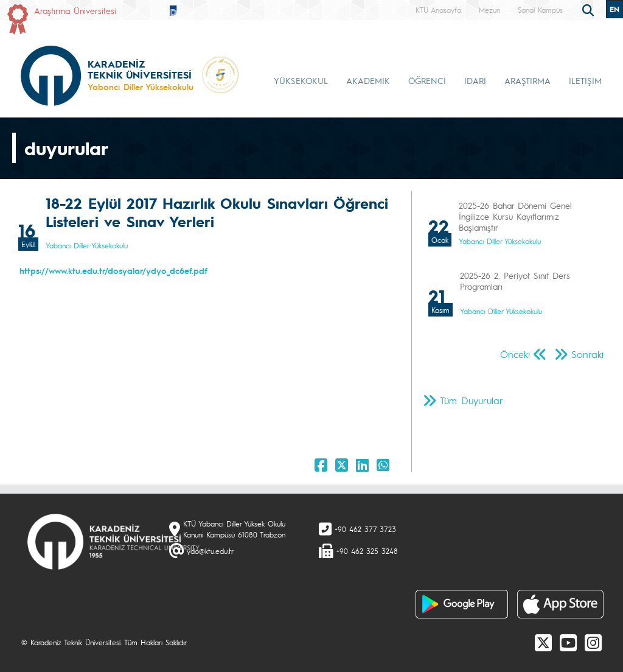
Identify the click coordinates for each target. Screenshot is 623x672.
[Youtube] (568, 642)
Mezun (489, 10)
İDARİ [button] (475, 80)
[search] (590, 9)
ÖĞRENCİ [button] (427, 80)
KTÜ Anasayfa (438, 10)
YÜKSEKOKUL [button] (301, 80)
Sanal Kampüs (540, 10)
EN (614, 9)
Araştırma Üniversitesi (75, 10)
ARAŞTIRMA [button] (527, 80)
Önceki (515, 354)
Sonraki (587, 354)
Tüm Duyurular (472, 400)
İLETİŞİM (585, 80)
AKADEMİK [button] (368, 80)
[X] (543, 642)
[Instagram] (593, 642)
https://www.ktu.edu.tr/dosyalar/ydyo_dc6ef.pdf (113, 270)
